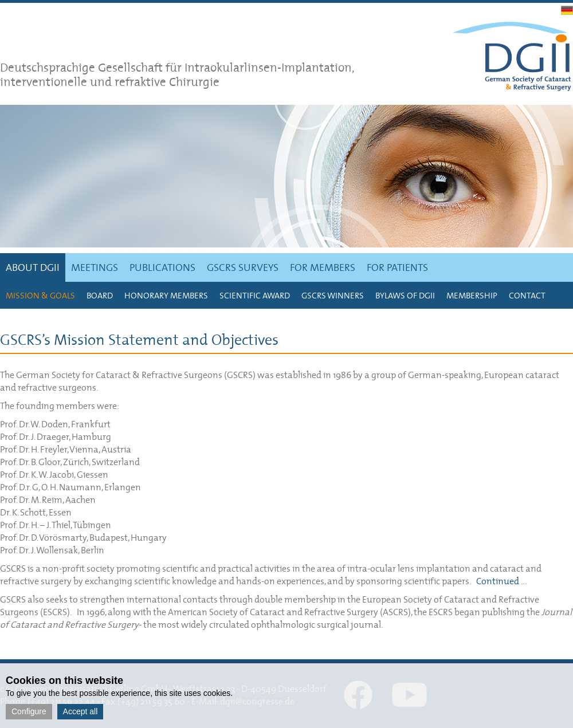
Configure (29, 711)
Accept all (81, 711)
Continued (498, 581)
